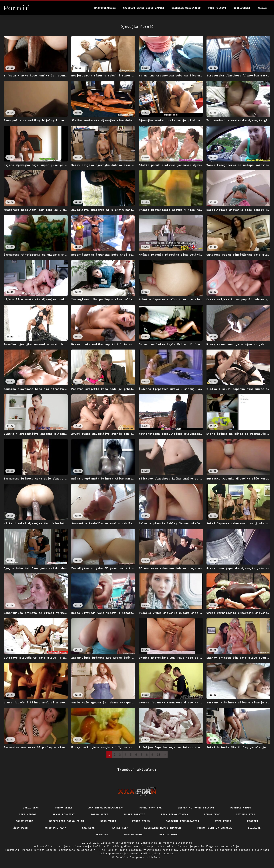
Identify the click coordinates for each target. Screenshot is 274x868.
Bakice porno (169, 834)
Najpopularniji (105, 8)
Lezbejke (254, 828)
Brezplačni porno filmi (67, 821)
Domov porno (25, 821)
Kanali (262, 8)
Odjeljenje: (242, 8)
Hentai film (120, 828)
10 (159, 754)
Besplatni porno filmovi (196, 808)
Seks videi (108, 821)
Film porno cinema (175, 814)
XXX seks (88, 828)
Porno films (141, 821)
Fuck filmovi (217, 8)
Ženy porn (20, 828)
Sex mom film (246, 814)
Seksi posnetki (64, 814)
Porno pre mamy (55, 828)
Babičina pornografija (182, 821)
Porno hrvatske (151, 808)
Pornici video (241, 808)
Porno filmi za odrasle (214, 828)
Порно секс (212, 814)
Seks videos (28, 814)
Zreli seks (31, 808)
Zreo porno (223, 821)
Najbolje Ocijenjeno (186, 8)
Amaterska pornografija (106, 808)
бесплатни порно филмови (163, 828)
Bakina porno (134, 834)
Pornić (121, 857)
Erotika (253, 821)
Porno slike (64, 808)
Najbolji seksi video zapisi (144, 8)
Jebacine (102, 834)
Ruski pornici (135, 814)
